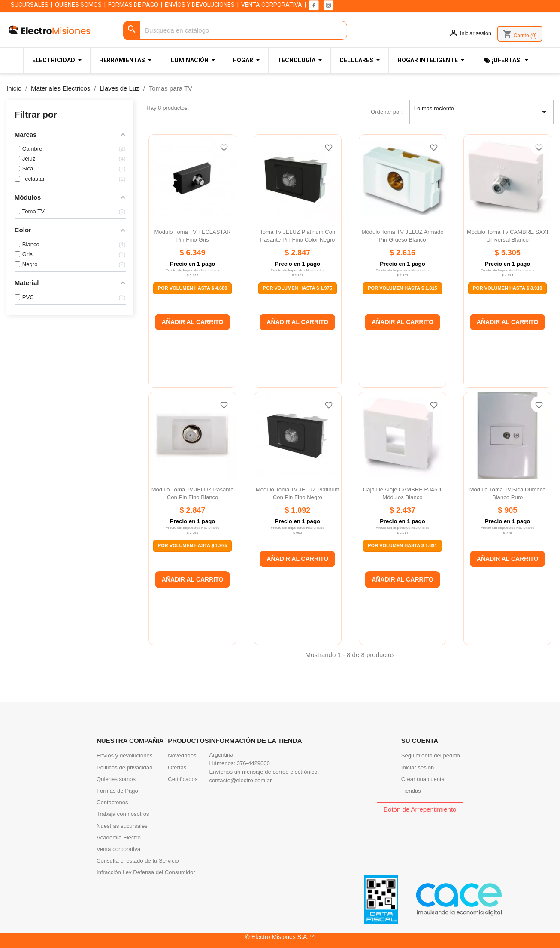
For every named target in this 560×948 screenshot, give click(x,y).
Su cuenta (420, 741)
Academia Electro (119, 837)
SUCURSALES (30, 5)
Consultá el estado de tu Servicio (138, 861)
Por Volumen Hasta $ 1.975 (298, 288)
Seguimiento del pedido (431, 756)
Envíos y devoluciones (124, 756)
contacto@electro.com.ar (241, 780)
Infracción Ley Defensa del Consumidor (146, 872)
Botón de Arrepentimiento (420, 809)
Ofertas (177, 768)
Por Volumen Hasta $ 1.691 (402, 545)
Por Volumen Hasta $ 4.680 (192, 288)
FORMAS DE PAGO (133, 5)
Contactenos (112, 802)
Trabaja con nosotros (123, 814)
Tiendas (411, 791)
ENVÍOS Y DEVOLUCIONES (200, 5)
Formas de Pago (117, 791)
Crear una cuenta (423, 779)
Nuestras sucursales (122, 826)
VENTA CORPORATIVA (272, 5)
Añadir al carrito (193, 322)
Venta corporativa (118, 849)
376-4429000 (253, 763)
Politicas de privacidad (124, 768)
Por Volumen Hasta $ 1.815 (402, 288)
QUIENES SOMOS (78, 5)
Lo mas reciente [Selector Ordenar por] (482, 112)
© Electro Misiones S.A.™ (280, 937)
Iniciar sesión (418, 768)
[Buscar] (235, 31)
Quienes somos (116, 779)
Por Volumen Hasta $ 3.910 (507, 288)
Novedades (182, 756)
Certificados (183, 779)
